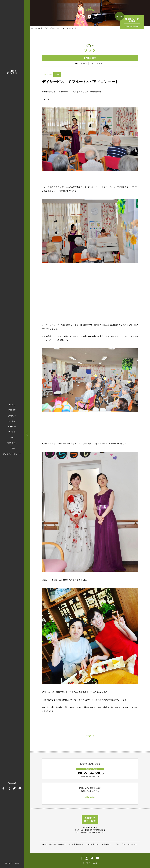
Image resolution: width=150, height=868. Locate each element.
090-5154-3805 (90, 773)
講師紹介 (12, 416)
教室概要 (12, 410)
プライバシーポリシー (12, 454)
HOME (12, 405)
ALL (77, 64)
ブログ (12, 437)
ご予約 (12, 448)
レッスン (12, 421)
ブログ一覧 (90, 736)
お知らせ (84, 64)
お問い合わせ (12, 443)
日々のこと (101, 64)
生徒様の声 (12, 426)
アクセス (12, 432)
